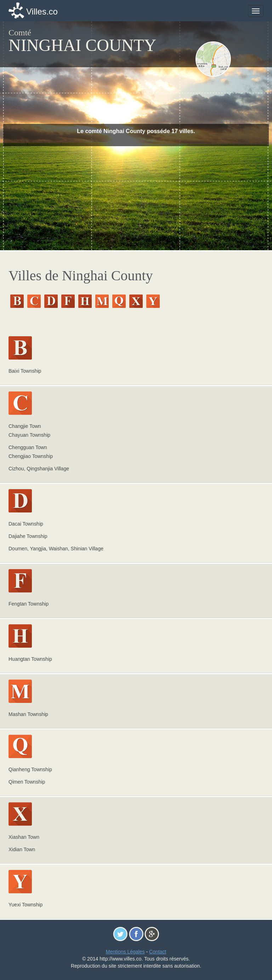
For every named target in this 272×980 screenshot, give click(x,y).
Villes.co (42, 12)
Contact (158, 952)
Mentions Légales (125, 952)
